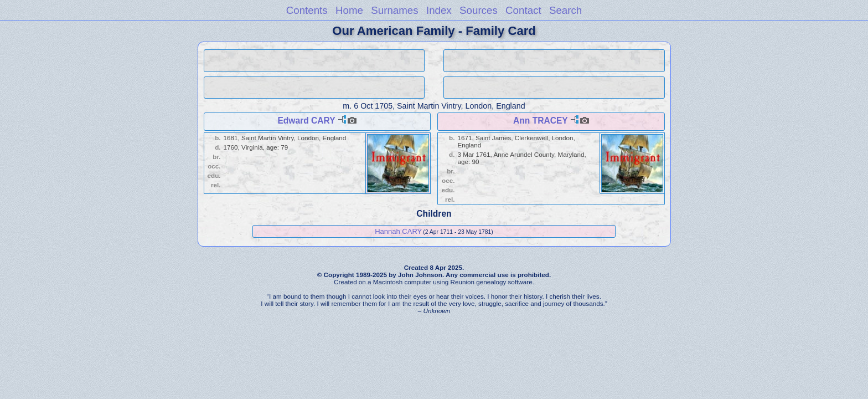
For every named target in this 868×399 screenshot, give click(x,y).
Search (565, 10)
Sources (479, 10)
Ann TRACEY (540, 121)
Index (439, 10)
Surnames (394, 10)
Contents (307, 10)
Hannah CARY (398, 231)
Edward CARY (306, 121)
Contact (523, 10)
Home (349, 10)
